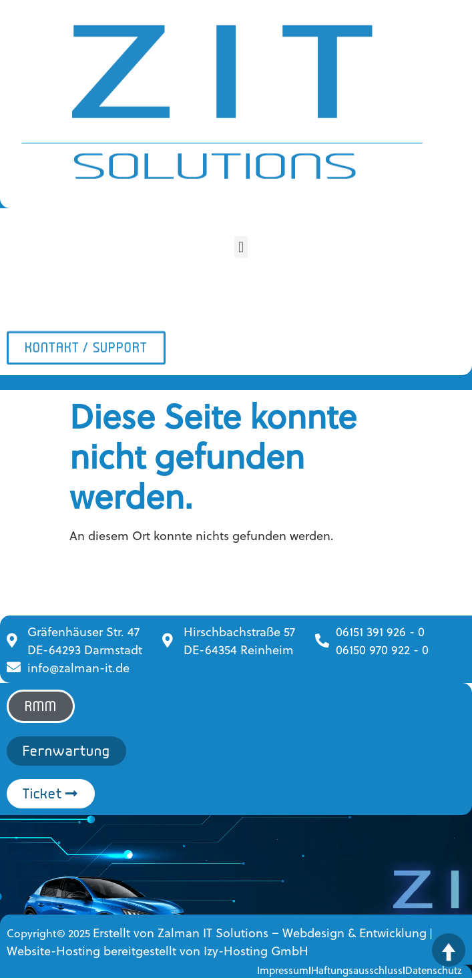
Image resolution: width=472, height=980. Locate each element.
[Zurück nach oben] (449, 950)
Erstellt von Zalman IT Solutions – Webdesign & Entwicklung (260, 932)
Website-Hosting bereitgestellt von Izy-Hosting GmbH (158, 950)
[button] (241, 245)
